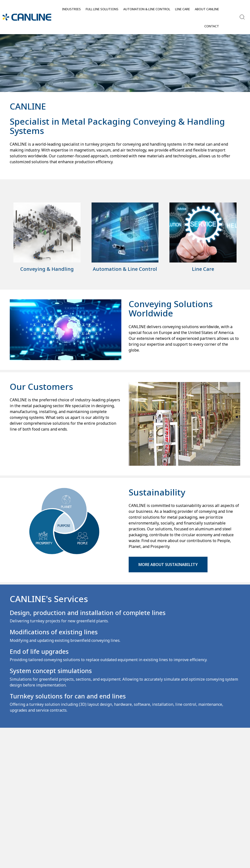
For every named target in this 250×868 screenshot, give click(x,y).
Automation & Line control (147, 9)
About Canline (207, 9)
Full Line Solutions (102, 9)
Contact (212, 26)
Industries (71, 9)
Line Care (182, 9)
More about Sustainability (168, 565)
